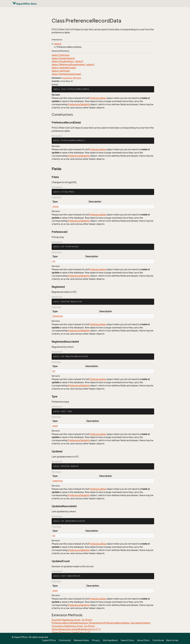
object (58, 44)
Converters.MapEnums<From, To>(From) (73, 626)
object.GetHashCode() (64, 68)
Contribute (158, 640)
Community (65, 640)
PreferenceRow (98, 98)
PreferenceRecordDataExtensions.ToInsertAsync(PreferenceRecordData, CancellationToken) (101, 623)
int (54, 261)
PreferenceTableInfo (79, 104)
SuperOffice (67, 78)
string (56, 206)
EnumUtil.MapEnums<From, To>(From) (72, 620)
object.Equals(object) (63, 58)
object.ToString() (61, 55)
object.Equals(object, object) (67, 61)
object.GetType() (61, 71)
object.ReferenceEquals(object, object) (73, 64)
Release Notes (81, 640)
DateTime (58, 316)
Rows (79, 78)
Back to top (172, 640)
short (55, 426)
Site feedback (110, 640)
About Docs (143, 640)
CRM (74, 78)
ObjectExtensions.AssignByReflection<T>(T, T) (76, 629)
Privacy (96, 640)
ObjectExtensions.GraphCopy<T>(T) (71, 632)
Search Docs (127, 640)
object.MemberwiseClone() (66, 74)
